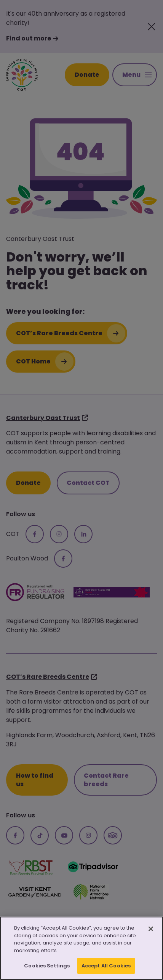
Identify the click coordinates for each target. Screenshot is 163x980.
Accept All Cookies (106, 966)
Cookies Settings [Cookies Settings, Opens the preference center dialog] (47, 966)
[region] (81, 948)
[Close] (151, 929)
